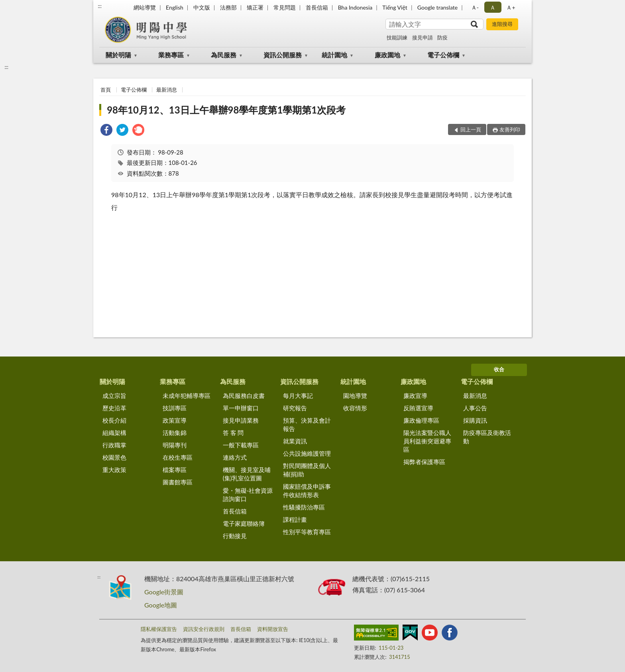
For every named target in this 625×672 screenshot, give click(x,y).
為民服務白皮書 (244, 396)
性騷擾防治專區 (304, 507)
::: (100, 6)
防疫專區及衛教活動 (487, 437)
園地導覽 (355, 396)
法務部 (228, 7)
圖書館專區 (178, 482)
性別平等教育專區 (307, 532)
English (175, 7)
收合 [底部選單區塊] (499, 369)
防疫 (442, 37)
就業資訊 (295, 441)
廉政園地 (387, 55)
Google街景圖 (164, 592)
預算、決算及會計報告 (307, 424)
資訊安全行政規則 (204, 629)
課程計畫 (295, 519)
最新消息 (167, 90)
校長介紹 (114, 420)
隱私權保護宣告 (159, 629)
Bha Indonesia (355, 7)
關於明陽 (118, 55)
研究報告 (295, 408)
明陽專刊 (175, 445)
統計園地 (334, 55)
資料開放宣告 (273, 629)
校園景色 (114, 457)
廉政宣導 (415, 396)
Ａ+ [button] (511, 7)
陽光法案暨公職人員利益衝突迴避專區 (427, 441)
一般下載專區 (241, 445)
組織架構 (114, 433)
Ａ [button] (493, 7)
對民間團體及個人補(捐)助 (307, 470)
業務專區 (171, 55)
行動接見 (235, 536)
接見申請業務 (241, 420)
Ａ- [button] (475, 7)
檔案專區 (175, 470)
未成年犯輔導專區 (187, 396)
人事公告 (475, 408)
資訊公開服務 (283, 55)
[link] (106, 131)
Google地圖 (161, 605)
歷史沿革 (114, 408)
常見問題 (285, 7)
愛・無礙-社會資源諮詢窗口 (248, 495)
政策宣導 (175, 420)
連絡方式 (235, 457)
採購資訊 (475, 420)
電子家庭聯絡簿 (244, 523)
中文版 (202, 7)
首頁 (106, 90)
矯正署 (255, 7)
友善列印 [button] (510, 129)
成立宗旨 (114, 396)
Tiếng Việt (395, 7)
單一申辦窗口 (241, 408)
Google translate (437, 7)
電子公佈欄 (443, 55)
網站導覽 (145, 7)
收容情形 (355, 408)
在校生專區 (178, 457)
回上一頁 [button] (471, 129)
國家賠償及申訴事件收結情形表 (307, 491)
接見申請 (423, 37)
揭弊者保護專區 (424, 462)
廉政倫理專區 (421, 420)
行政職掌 (114, 445)
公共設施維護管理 (307, 453)
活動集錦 (175, 433)
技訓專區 (175, 408)
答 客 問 (233, 433)
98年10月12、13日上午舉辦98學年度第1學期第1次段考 (226, 110)
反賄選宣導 (418, 408)
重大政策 (114, 470)
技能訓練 (397, 37)
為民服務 (224, 55)
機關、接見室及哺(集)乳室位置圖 (247, 474)
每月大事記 (298, 396)
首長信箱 (317, 7)
